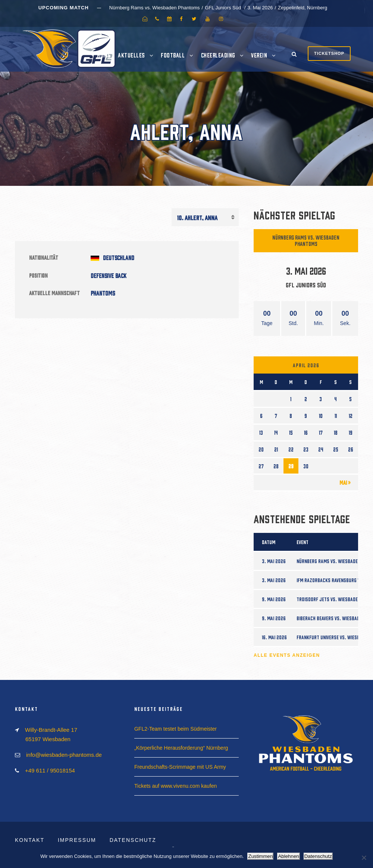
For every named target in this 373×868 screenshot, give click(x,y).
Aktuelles (131, 55)
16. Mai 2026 (274, 637)
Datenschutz (133, 840)
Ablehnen (288, 856)
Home (104, 55)
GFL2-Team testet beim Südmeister (175, 729)
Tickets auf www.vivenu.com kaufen (175, 786)
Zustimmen (260, 856)
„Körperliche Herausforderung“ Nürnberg (181, 748)
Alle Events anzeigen (287, 655)
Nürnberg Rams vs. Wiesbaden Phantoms (306, 240)
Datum (269, 542)
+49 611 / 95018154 (50, 770)
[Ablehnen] (364, 858)
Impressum (77, 840)
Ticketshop (329, 53)
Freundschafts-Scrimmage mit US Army (180, 767)
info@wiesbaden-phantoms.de (64, 755)
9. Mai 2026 (274, 599)
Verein (259, 55)
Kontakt (30, 840)
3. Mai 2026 (274, 561)
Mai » (345, 482)
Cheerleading (218, 55)
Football (173, 55)
